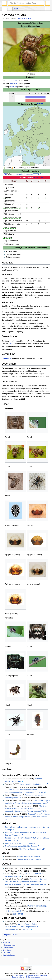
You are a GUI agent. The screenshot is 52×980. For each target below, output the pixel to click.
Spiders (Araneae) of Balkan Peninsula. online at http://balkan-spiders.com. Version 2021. (27, 817)
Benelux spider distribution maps (33, 784)
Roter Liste (38, 177)
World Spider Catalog (37, 906)
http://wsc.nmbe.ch (12, 911)
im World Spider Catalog (21, 846)
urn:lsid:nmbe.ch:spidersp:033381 (26, 174)
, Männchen (28, 859)
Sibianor (12, 344)
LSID (5, 174)
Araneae (14, 80)
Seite (4, 9)
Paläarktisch (7, 359)
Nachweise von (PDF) (30, 811)
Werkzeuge (48, 9)
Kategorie (6, 935)
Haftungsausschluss (33, 977)
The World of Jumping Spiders (31, 849)
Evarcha (14, 87)
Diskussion (10, 9)
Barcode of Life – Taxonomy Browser (19, 843)
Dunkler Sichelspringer (23, 18)
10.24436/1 (26, 929)
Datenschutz (20, 975)
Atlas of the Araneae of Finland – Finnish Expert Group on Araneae (26, 809)
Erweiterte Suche (9, 955)
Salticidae (14, 83)
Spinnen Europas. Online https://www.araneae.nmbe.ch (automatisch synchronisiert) (21, 927)
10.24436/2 (17, 914)
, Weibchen (28, 857)
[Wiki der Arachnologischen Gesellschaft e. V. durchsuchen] (24, 3)
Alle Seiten (6, 953)
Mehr (16, 9)
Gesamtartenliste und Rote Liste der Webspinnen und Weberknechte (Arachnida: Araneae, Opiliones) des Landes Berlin (26, 882)
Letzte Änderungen (9, 945)
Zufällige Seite (8, 947)
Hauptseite (6, 942)
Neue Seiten (7, 950)
